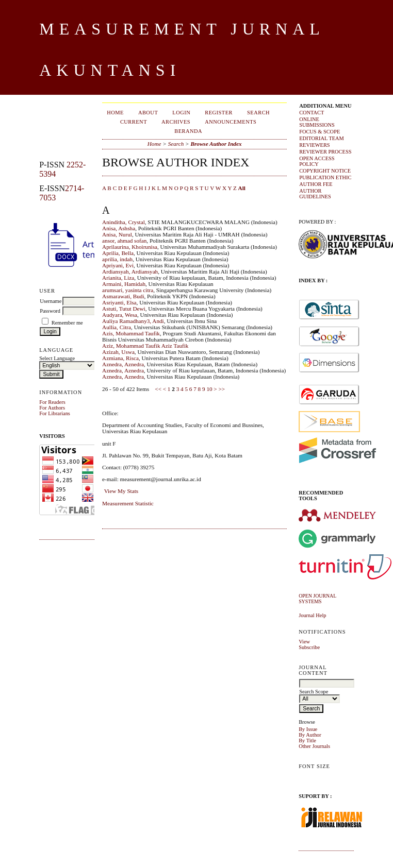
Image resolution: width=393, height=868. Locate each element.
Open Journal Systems (317, 599)
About (148, 113)
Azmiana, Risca (120, 358)
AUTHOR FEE (316, 184)
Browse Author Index (216, 144)
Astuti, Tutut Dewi (124, 309)
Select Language (57, 358)
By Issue (308, 729)
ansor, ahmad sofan (124, 241)
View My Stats (121, 491)
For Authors (52, 408)
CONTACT (312, 113)
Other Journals (314, 746)
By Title (307, 741)
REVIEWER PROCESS (325, 152)
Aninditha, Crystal (124, 222)
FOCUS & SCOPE (320, 132)
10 (209, 389)
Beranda (188, 131)
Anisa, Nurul (117, 234)
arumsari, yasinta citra (128, 290)
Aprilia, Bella (118, 253)
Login (181, 113)
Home (115, 113)
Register (219, 113)
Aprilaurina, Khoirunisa (130, 247)
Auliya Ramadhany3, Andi (133, 321)
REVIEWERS (314, 145)
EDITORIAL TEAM (322, 138)
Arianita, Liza (118, 278)
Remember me (67, 323)
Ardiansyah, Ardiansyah (130, 271)
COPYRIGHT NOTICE (325, 171)
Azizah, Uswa (118, 352)
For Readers (52, 402)
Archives (176, 122)
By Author (310, 735)
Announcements (231, 122)
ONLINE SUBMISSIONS (317, 122)
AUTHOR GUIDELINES (315, 194)
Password (50, 311)
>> (222, 389)
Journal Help (312, 615)
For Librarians (55, 413)
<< (158, 389)
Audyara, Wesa (120, 315)
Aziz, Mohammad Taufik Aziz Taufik (145, 346)
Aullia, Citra (117, 327)
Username (51, 301)
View (304, 642)
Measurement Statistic (128, 503)
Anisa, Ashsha (119, 228)
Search (258, 113)
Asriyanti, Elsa (119, 302)
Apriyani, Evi (118, 265)
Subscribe (309, 647)
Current (134, 122)
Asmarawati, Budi (123, 296)
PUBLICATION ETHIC (325, 177)
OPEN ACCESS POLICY (317, 161)
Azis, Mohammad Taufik (131, 333)
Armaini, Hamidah (124, 284)
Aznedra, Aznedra (123, 364)
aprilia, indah (117, 259)
